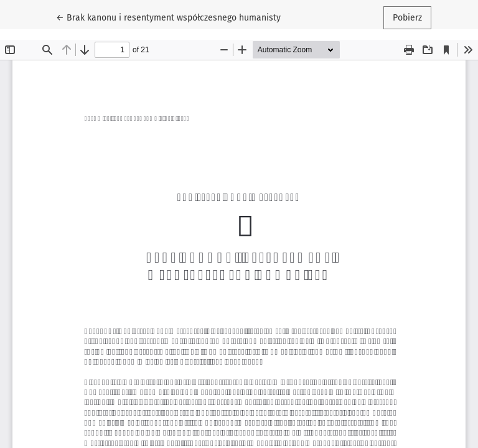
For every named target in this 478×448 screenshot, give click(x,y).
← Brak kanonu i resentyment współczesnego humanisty (168, 17)
